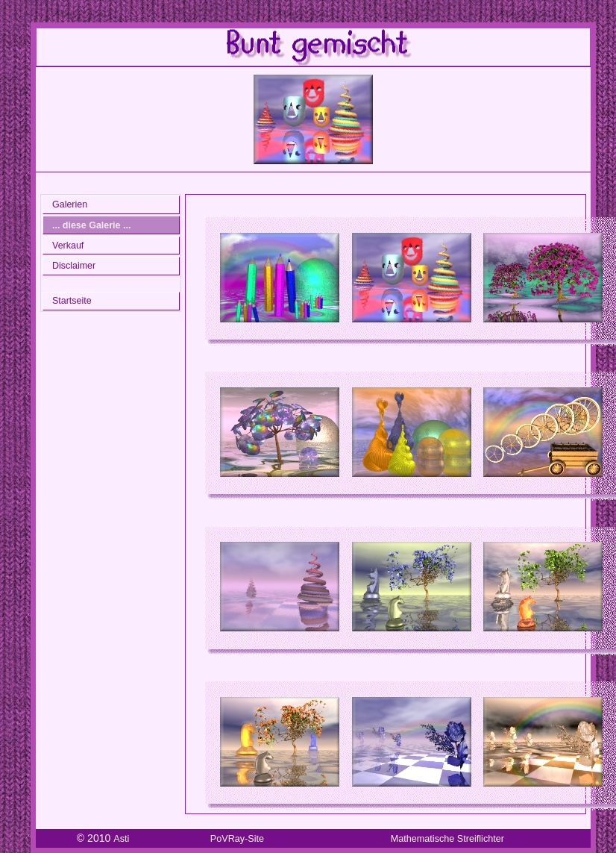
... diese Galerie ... (91, 225)
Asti (121, 839)
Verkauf (68, 246)
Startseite (72, 301)
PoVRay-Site (237, 839)
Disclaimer (74, 266)
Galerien (70, 204)
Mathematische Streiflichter (447, 839)
